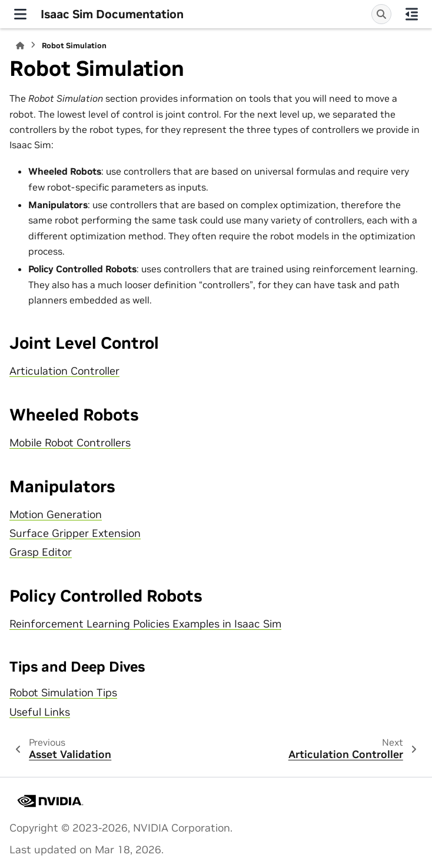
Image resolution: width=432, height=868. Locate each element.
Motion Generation (56, 515)
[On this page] (412, 14)
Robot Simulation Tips (63, 693)
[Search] (381, 14)
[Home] (20, 46)
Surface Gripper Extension (75, 533)
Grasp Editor (41, 552)
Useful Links (40, 712)
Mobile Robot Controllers (70, 443)
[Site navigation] (20, 14)
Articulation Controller (64, 371)
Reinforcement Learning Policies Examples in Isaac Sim (145, 624)
